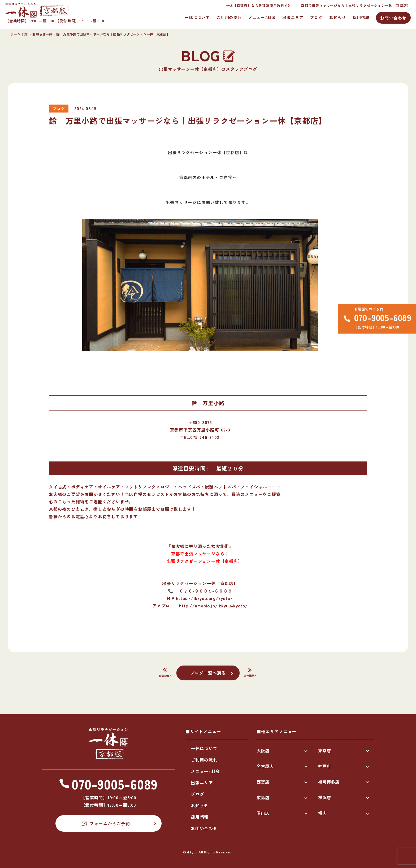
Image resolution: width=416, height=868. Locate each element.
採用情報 (361, 17)
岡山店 (263, 813)
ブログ (316, 17)
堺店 (322, 813)
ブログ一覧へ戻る (208, 673)
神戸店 (324, 766)
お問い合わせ (393, 18)
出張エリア (293, 17)
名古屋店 (265, 766)
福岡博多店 (329, 782)
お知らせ (338, 17)
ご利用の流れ (229, 17)
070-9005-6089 (383, 317)
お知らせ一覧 (42, 34)
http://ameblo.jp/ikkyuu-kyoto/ (213, 606)
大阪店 (263, 750)
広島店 (263, 797)
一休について (197, 17)
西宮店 (263, 782)
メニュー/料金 (262, 17)
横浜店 (324, 797)
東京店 (324, 750)
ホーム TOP (19, 34)
